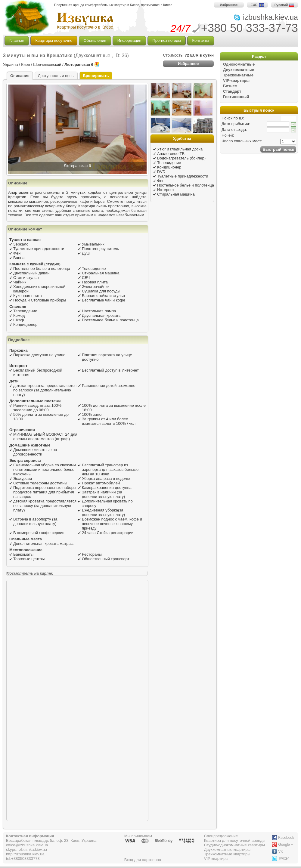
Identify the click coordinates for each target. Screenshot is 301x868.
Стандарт (232, 91)
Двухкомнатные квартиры (227, 849)
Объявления (95, 40)
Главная (17, 40)
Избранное (229, 5)
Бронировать (96, 76)
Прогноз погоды (167, 40)
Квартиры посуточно (54, 40)
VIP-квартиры (236, 80)
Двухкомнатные (239, 70)
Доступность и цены (56, 76)
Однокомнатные (239, 64)
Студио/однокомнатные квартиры (234, 845)
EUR (257, 5)
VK (281, 851)
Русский (284, 5)
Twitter (283, 858)
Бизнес (230, 86)
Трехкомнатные (238, 75)
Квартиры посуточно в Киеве (85, 27)
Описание (20, 76)
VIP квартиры (216, 859)
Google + (285, 845)
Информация (129, 40)
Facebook (286, 838)
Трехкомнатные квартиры (227, 854)
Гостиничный (236, 97)
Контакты (200, 40)
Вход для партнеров (143, 860)
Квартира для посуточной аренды (235, 840)
